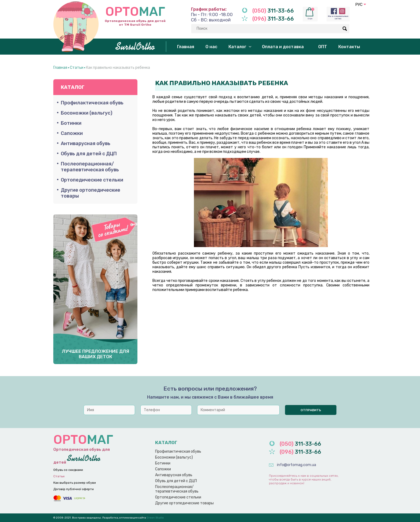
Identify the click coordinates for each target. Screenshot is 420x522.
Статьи (77, 68)
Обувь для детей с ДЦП (89, 154)
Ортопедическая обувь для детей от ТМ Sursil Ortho (110, 14)
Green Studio (155, 518)
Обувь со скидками (68, 470)
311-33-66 (273, 11)
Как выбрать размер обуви (75, 483)
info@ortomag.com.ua (297, 465)
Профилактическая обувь (92, 103)
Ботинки (71, 123)
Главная (60, 68)
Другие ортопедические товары (91, 193)
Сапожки (72, 133)
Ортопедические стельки (92, 180)
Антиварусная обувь (86, 143)
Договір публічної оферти (74, 489)
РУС (359, 5)
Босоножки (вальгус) (87, 113)
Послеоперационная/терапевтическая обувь (90, 167)
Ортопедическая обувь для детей (87, 448)
